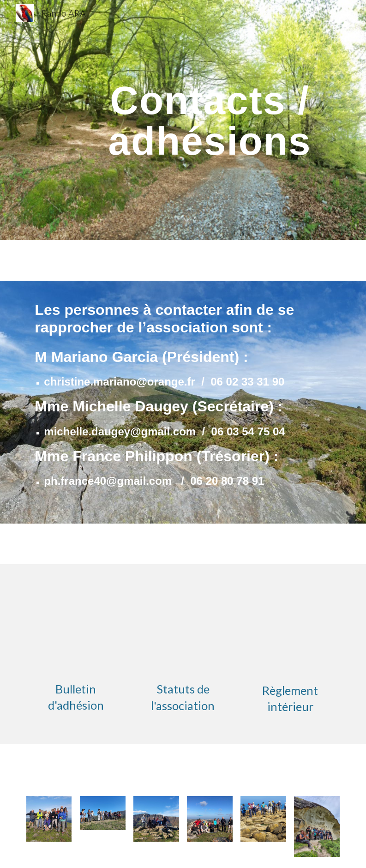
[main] (210, 120)
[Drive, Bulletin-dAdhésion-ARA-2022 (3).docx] (76, 625)
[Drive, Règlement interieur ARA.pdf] (290, 626)
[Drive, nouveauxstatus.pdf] (183, 625)
